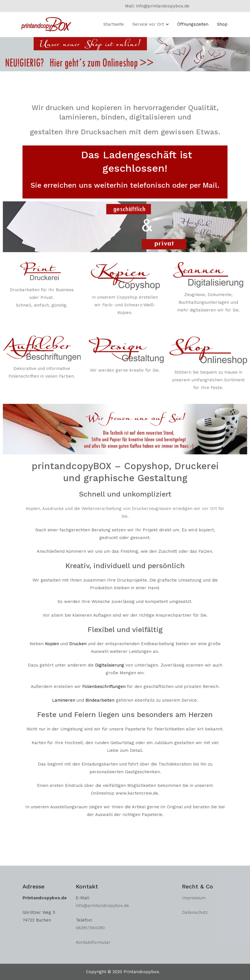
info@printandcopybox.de (103, 906)
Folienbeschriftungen (104, 687)
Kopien (52, 644)
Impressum (194, 898)
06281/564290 (90, 928)
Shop (222, 24)
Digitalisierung (110, 665)
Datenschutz (195, 912)
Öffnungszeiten (193, 24)
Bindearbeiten (100, 700)
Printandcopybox (141, 972)
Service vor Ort (148, 24)
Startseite (114, 24)
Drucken (78, 644)
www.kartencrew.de (137, 793)
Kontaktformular (93, 942)
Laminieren (64, 700)
